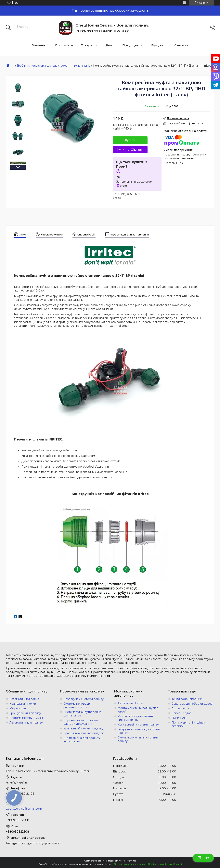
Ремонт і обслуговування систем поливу (136, 718)
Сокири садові (182, 713)
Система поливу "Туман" (27, 718)
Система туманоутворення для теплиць (82, 714)
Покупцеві (131, 45)
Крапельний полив (23, 704)
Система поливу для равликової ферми (78, 705)
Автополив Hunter (130, 703)
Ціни (108, 45)
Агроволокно (181, 708)
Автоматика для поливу (26, 723)
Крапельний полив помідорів (84, 733)
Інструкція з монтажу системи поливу (139, 731)
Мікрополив (18, 708)
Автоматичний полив (24, 699)
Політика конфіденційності (165, 864)
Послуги (62, 45)
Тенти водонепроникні (188, 699)
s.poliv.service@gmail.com (24, 809)
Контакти (181, 45)
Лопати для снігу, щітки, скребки (188, 724)
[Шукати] (8, 28)
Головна (38, 45)
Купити (130, 140)
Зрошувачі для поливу (25, 713)
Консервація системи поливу (138, 725)
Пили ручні (179, 718)
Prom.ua (131, 861)
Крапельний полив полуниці (83, 728)
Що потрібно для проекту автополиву (82, 740)
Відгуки (157, 45)
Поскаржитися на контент (130, 864)
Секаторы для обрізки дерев (192, 704)
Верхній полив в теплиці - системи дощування (81, 722)
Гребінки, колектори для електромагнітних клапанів (54, 66)
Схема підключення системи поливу (138, 739)
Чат (203, 858)
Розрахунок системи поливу (84, 699)
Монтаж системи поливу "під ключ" (138, 710)
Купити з (130, 150)
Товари (87, 45)
